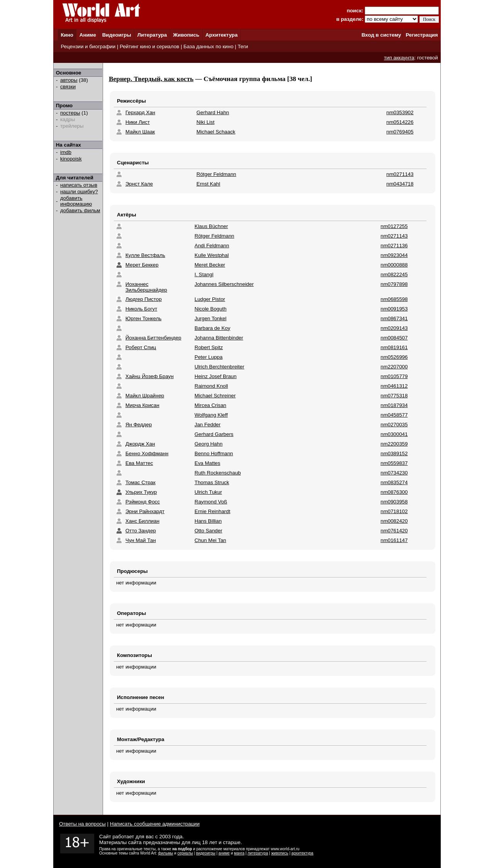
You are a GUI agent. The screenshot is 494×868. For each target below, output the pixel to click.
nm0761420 (394, 531)
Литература (152, 35)
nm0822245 (394, 274)
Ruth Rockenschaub (218, 473)
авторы (69, 80)
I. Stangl (204, 274)
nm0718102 (394, 511)
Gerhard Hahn (213, 112)
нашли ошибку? (79, 192)
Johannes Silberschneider (224, 284)
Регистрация (422, 35)
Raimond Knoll (211, 386)
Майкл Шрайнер (145, 396)
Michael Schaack (216, 132)
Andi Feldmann (212, 246)
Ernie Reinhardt (212, 511)
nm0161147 (394, 540)
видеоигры (206, 853)
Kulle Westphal (212, 255)
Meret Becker (210, 265)
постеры (70, 113)
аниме (224, 853)
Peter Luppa (209, 357)
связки (68, 87)
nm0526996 (394, 357)
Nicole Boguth (211, 309)
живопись (280, 853)
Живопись (186, 35)
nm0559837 (394, 463)
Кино (67, 35)
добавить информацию (76, 201)
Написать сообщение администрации (155, 824)
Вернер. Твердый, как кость (151, 79)
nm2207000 (394, 367)
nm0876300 (394, 492)
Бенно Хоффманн (147, 453)
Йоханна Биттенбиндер (153, 338)
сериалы (185, 853)
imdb (66, 152)
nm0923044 (394, 255)
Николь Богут (141, 309)
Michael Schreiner (215, 396)
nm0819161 (394, 347)
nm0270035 (394, 425)
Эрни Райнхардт (145, 511)
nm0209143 (394, 328)
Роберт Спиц (141, 347)
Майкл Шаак (140, 132)
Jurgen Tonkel (211, 318)
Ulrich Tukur (208, 492)
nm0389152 (394, 453)
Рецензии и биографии (88, 46)
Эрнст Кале (139, 184)
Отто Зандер (141, 531)
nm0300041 (394, 434)
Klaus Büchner (211, 226)
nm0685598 (394, 299)
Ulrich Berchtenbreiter (219, 367)
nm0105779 (394, 376)
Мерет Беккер (142, 265)
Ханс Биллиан (142, 521)
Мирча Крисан (142, 405)
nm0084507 (394, 338)
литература (258, 853)
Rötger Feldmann (216, 174)
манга (239, 853)
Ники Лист (138, 122)
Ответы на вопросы (82, 824)
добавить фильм (80, 210)
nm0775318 (394, 396)
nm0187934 (394, 405)
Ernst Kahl (208, 184)
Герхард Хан (140, 112)
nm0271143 (400, 174)
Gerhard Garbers (214, 434)
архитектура (302, 853)
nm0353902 (400, 112)
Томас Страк (140, 482)
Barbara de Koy (212, 328)
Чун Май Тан (141, 540)
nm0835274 (394, 482)
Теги (243, 46)
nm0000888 (394, 265)
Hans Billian (208, 521)
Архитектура (221, 35)
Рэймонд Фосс (143, 502)
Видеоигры (117, 35)
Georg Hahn (209, 444)
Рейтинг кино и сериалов (149, 46)
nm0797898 (394, 284)
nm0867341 (394, 318)
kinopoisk (71, 159)
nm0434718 (400, 184)
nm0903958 (394, 502)
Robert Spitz (209, 347)
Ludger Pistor (210, 299)
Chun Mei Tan (210, 540)
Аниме (88, 35)
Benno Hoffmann (214, 453)
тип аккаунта (399, 58)
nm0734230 (394, 473)
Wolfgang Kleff (211, 415)
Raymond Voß (211, 502)
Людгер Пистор (144, 299)
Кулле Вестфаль (145, 255)
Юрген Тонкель (143, 318)
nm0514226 (400, 122)
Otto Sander (208, 531)
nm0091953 (394, 309)
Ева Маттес (139, 463)
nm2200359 (394, 444)
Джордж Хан (140, 444)
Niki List (206, 122)
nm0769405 (400, 132)
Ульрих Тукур (141, 492)
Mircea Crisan (210, 405)
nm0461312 (394, 386)
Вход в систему (381, 35)
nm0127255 (394, 226)
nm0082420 (394, 521)
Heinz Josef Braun (216, 376)
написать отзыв (79, 185)
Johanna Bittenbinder (219, 338)
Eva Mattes (207, 463)
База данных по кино (208, 46)
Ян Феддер (139, 425)
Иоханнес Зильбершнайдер (146, 287)
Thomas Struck (212, 482)
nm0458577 (394, 415)
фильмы (166, 853)
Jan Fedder (207, 425)
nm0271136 (394, 246)
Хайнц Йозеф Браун (150, 376)
